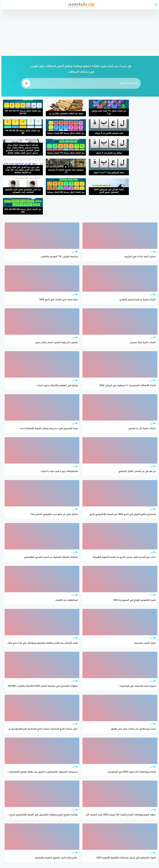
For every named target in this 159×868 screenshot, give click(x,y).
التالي (28, 835)
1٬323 (59, 835)
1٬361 (40, 835)
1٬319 (103, 835)
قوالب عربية (66, 858)
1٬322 (70, 835)
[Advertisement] (79, 33)
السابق (130, 835)
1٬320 (92, 835)
